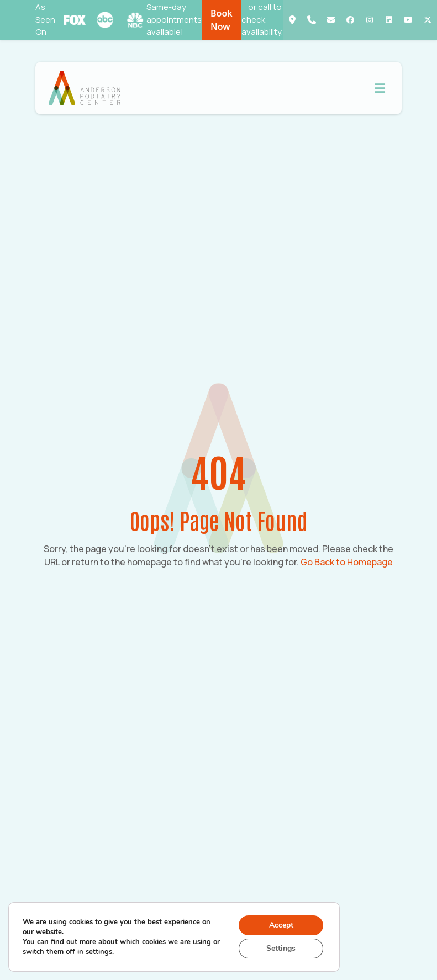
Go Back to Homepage (347, 562)
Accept (281, 925)
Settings (281, 948)
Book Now (222, 20)
